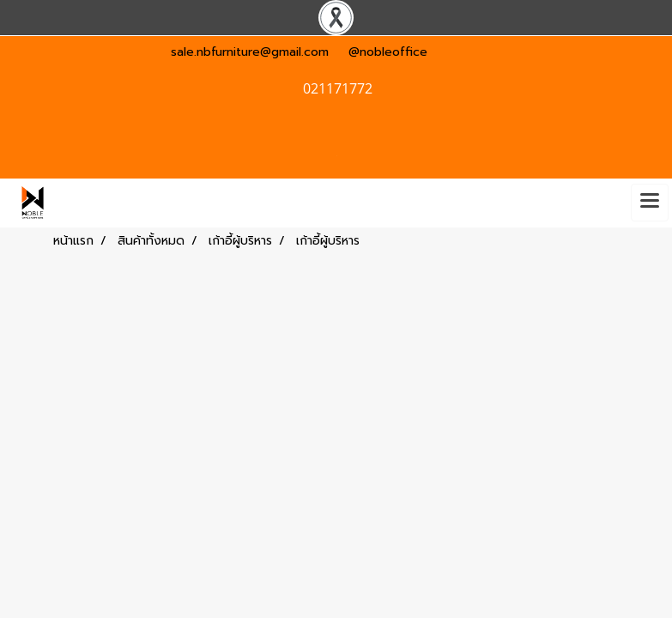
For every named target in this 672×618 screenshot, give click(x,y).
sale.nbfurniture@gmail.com (250, 52)
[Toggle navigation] (650, 203)
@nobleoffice (388, 52)
